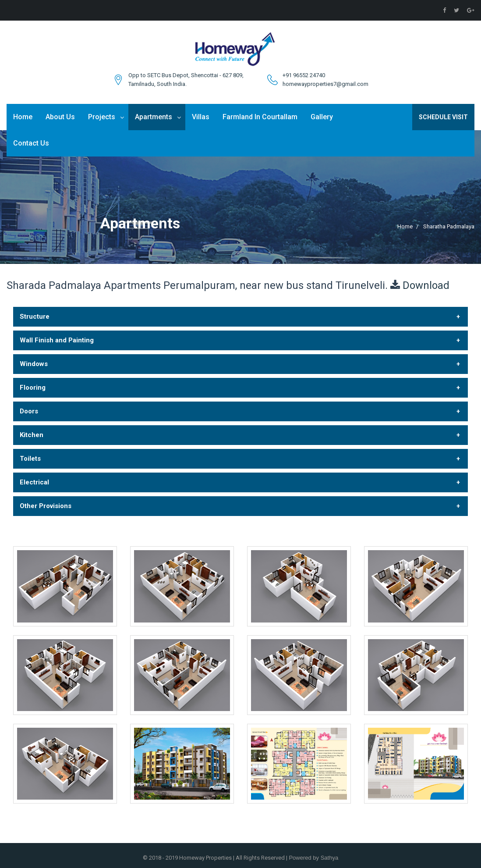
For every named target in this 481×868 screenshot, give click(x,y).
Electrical (34, 482)
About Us (60, 117)
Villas (201, 117)
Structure (35, 317)
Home (23, 117)
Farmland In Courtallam (260, 117)
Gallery (322, 117)
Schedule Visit (443, 117)
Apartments (154, 117)
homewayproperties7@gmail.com (325, 84)
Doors (29, 411)
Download (426, 285)
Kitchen (32, 435)
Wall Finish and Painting (57, 340)
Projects (102, 117)
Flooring (33, 388)
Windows (34, 364)
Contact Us (31, 143)
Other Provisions (46, 506)
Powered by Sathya (313, 858)
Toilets (30, 459)
